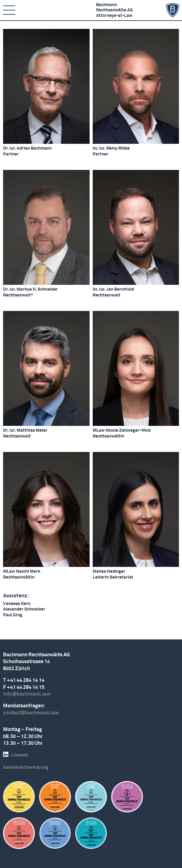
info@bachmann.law (27, 694)
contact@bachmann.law (31, 713)
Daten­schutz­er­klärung (26, 768)
